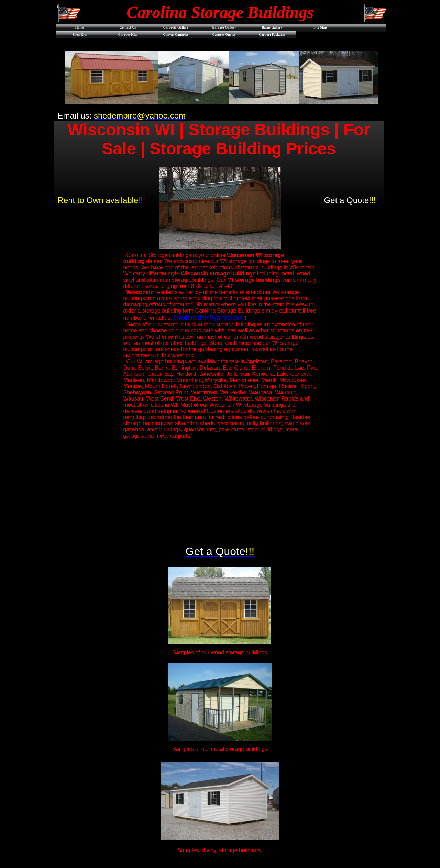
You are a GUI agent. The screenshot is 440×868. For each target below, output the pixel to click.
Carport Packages (272, 35)
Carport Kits (128, 35)
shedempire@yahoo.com (209, 318)
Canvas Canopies (176, 35)
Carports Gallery (176, 27)
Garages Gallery (224, 27)
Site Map (320, 27)
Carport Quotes (224, 35)
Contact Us (128, 27)
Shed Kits (80, 35)
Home (80, 27)
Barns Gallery (272, 27)
